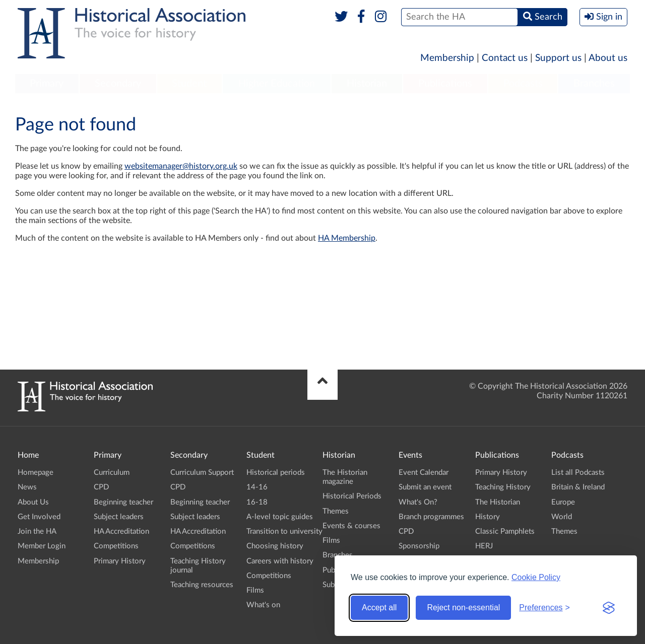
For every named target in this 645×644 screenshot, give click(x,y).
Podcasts (523, 84)
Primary (47, 84)
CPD (101, 487)
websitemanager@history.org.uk (181, 166)
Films (255, 590)
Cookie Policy (536, 577)
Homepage (36, 473)
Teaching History (503, 487)
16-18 (257, 502)
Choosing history (275, 546)
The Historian (498, 502)
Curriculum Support (202, 473)
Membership (447, 58)
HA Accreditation (121, 531)
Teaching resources (202, 585)
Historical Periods (352, 496)
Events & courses (351, 526)
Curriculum (112, 473)
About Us (33, 502)
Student (189, 84)
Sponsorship (419, 546)
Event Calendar (424, 473)
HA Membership (347, 238)
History (488, 517)
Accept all (379, 607)
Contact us (505, 58)
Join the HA (37, 531)
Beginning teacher (123, 502)
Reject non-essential (463, 607)
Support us (558, 58)
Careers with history (280, 561)
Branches (594, 84)
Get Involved (39, 517)
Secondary (118, 84)
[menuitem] (47, 84)
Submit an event (425, 487)
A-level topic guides (280, 517)
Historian (367, 84)
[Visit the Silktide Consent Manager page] (609, 608)
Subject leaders (119, 517)
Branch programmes (431, 517)
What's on (263, 605)
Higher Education (277, 84)
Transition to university (284, 531)
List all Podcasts (578, 473)
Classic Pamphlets (505, 531)
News (27, 487)
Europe (563, 502)
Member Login (42, 546)
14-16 (257, 487)
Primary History (120, 561)
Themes (336, 511)
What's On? (418, 502)
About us (608, 58)
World (562, 517)
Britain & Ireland (578, 487)
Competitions (116, 546)
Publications (445, 84)
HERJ (484, 546)
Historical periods (276, 473)
